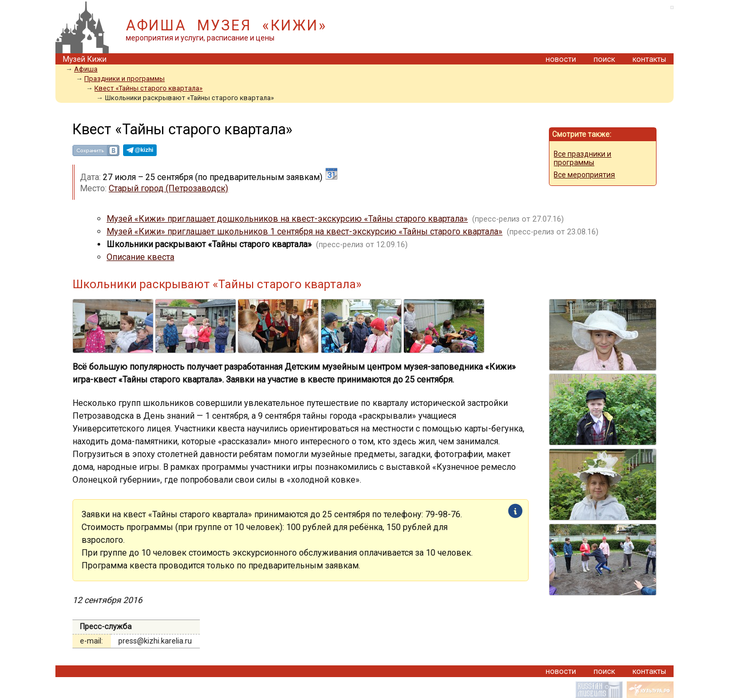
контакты (649, 59)
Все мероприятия (584, 175)
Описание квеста (140, 257)
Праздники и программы (124, 79)
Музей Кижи (85, 59)
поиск (604, 59)
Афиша (86, 69)
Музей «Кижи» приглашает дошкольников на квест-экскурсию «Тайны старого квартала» (287, 219)
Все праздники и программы (582, 158)
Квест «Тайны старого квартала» (148, 88)
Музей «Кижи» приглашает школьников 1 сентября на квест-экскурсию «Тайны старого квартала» (305, 231)
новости (561, 59)
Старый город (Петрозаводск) (168, 188)
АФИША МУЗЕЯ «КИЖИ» (226, 26)
